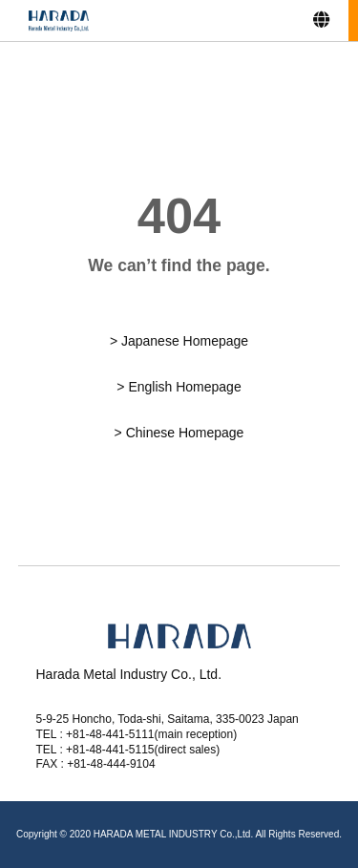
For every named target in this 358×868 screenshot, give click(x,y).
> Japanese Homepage (179, 341)
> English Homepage (179, 387)
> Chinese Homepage (179, 433)
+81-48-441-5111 (110, 734)
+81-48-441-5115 (110, 750)
